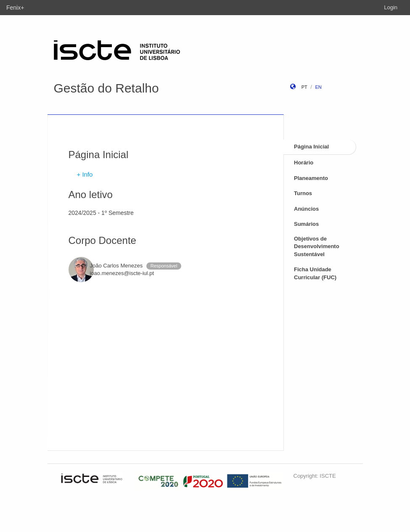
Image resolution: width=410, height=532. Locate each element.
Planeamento (311, 178)
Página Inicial (311, 147)
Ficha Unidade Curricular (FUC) (315, 273)
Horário (304, 163)
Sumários (306, 224)
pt (304, 87)
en (318, 87)
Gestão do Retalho (106, 88)
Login (391, 7)
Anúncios (306, 209)
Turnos (303, 193)
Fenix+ (15, 8)
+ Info (85, 174)
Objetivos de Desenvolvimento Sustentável (317, 246)
